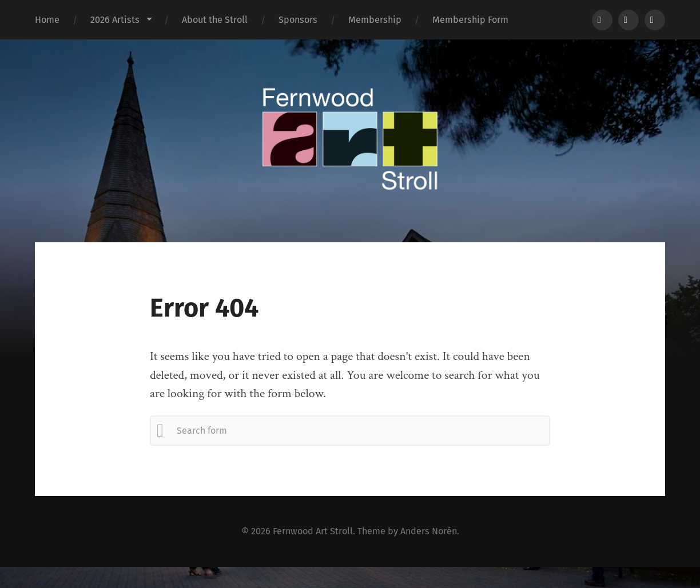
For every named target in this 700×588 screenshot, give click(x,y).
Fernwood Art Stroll (313, 531)
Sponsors (298, 20)
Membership (375, 20)
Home (47, 20)
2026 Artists (115, 20)
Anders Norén (429, 531)
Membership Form (470, 20)
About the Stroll (215, 20)
